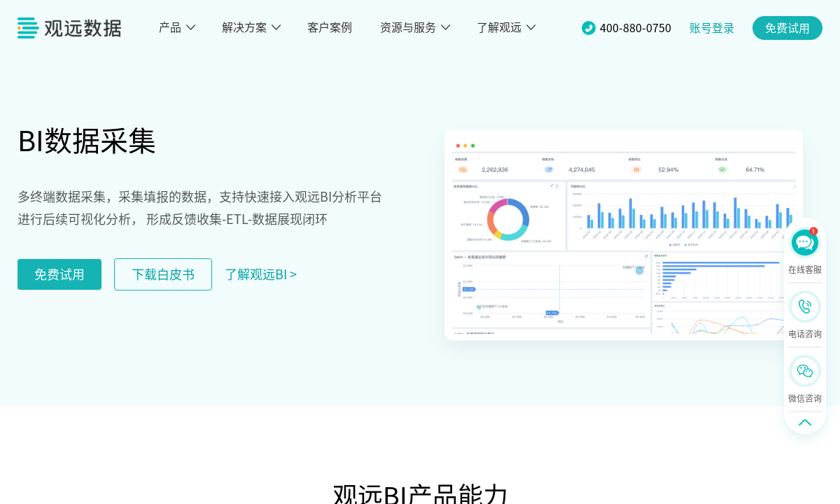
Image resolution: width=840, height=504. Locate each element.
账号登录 (712, 28)
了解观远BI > (261, 274)
